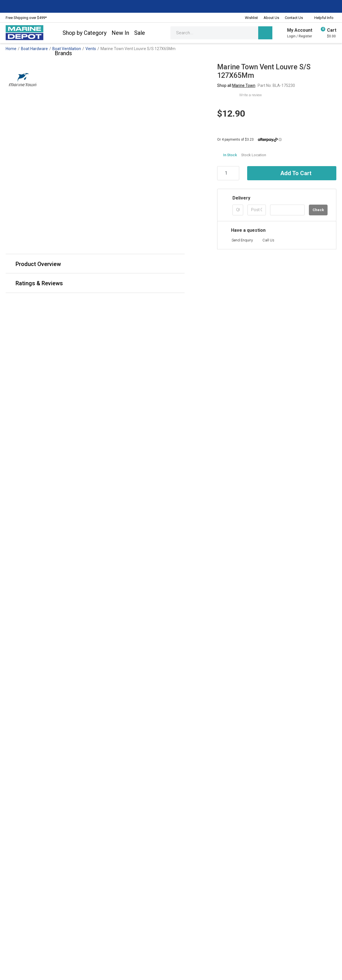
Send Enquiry (242, 240)
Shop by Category (81, 33)
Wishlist (251, 18)
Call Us (268, 240)
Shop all (236, 85)
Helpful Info (323, 18)
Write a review (251, 95)
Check (318, 210)
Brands (63, 53)
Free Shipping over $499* (26, 18)
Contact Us (294, 18)
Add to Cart (292, 173)
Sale (140, 33)
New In (120, 33)
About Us (271, 18)
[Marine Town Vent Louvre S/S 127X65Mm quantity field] (228, 173)
